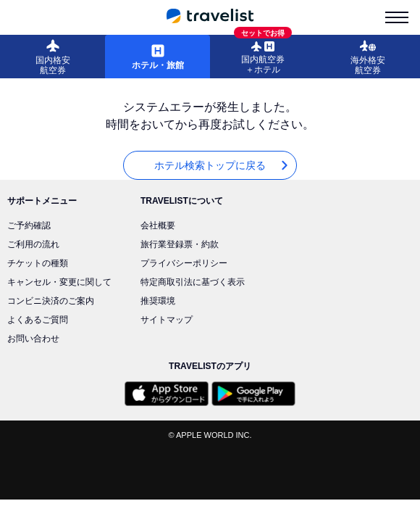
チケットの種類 (38, 263)
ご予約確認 (29, 225)
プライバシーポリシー (184, 263)
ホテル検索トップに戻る (222, 166)
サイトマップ (167, 320)
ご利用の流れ (33, 244)
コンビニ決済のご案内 (51, 301)
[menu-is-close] (397, 17)
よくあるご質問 (38, 320)
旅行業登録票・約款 (180, 244)
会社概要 (158, 225)
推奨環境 (158, 301)
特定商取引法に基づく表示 (193, 282)
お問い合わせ (33, 339)
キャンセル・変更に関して (59, 282)
